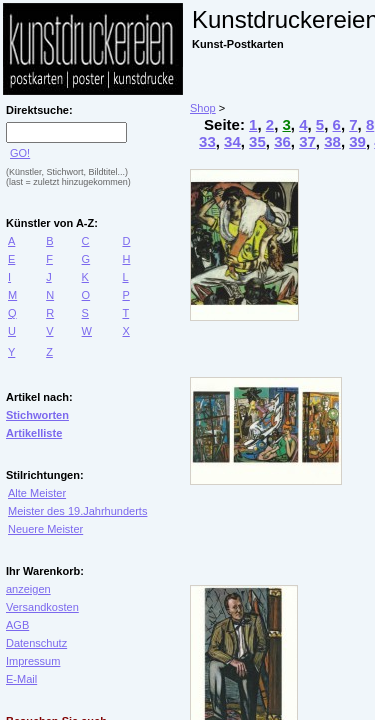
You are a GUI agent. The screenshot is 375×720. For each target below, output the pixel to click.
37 (307, 141)
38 (332, 141)
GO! (20, 153)
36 (282, 141)
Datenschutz (36, 643)
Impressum (33, 661)
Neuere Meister (45, 529)
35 (257, 141)
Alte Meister (37, 493)
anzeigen (28, 589)
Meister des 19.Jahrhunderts (77, 511)
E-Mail (21, 679)
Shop (203, 108)
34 (232, 141)
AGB (17, 625)
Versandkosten (42, 607)
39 (357, 141)
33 (207, 141)
